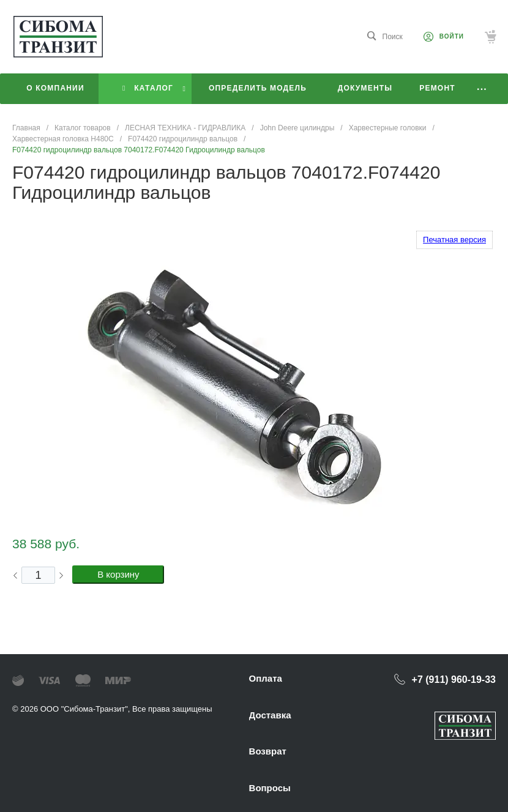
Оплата (266, 678)
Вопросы (270, 788)
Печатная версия (454, 240)
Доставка (270, 715)
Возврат (268, 751)
